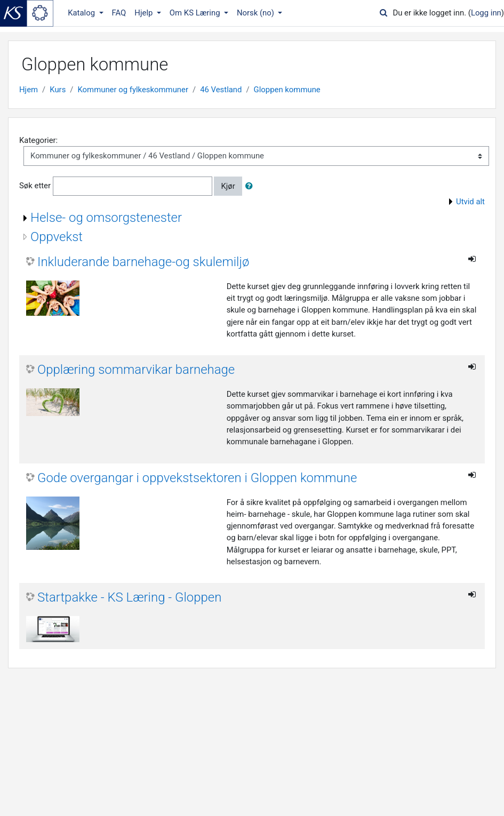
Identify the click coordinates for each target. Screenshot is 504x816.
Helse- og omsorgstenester (106, 218)
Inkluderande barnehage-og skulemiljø (143, 262)
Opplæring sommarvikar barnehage (136, 370)
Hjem (29, 90)
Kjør (228, 186)
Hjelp (145, 13)
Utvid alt (470, 202)
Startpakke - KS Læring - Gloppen (129, 597)
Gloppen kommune (287, 90)
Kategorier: (38, 140)
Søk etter (35, 186)
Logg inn (486, 13)
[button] (251, 186)
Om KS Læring (196, 13)
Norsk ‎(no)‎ (257, 13)
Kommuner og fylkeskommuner (133, 90)
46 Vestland (221, 90)
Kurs (58, 90)
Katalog (82, 13)
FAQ (119, 13)
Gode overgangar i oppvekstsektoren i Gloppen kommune (197, 478)
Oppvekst (57, 237)
